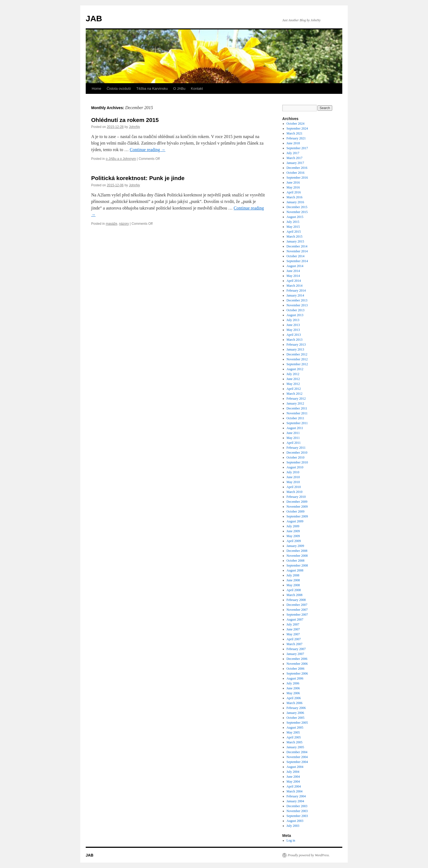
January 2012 (295, 403)
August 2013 (295, 315)
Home (96, 89)
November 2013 (297, 305)
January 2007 (295, 654)
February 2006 (296, 708)
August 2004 (295, 767)
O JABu (179, 89)
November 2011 (297, 413)
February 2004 (296, 796)
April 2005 (294, 737)
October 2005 (296, 718)
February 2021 (296, 138)
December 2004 (297, 752)
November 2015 (297, 212)
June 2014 (293, 271)
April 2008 (294, 590)
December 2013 (297, 300)
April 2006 (294, 698)
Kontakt (197, 89)
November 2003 (297, 811)
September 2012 (297, 364)
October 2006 (296, 669)
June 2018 (293, 143)
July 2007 (293, 624)
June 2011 (293, 433)
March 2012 (295, 394)
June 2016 (293, 182)
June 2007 (293, 629)
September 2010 (297, 462)
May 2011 (293, 438)
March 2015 (295, 237)
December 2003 (297, 806)
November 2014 (297, 251)
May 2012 (293, 384)
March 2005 (295, 742)
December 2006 (297, 659)
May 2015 (293, 227)
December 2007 (297, 605)
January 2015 (295, 241)
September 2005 (297, 723)
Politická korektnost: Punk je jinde (138, 178)
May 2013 (293, 330)
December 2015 (297, 207)
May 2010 (293, 482)
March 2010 (295, 492)
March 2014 (295, 286)
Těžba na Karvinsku (152, 89)
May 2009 (293, 536)
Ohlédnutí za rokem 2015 (125, 120)
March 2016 (295, 197)
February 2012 (296, 399)
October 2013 (296, 310)
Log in (291, 840)
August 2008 (295, 570)
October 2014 (296, 256)
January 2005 (295, 747)
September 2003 (297, 816)
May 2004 (293, 782)
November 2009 (297, 507)
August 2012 (295, 369)
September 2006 (297, 674)
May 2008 (293, 585)
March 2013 (295, 340)
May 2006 (293, 693)
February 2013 (296, 345)
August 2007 (295, 619)
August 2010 (295, 467)
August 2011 (295, 428)
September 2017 (297, 148)
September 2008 (297, 565)
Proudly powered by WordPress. (309, 855)
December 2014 (297, 246)
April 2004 (294, 786)
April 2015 (294, 232)
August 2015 (295, 217)
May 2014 (293, 276)
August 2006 (295, 678)
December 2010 (297, 453)
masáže (111, 224)
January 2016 (295, 202)
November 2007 (297, 610)
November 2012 (297, 359)
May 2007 (293, 634)
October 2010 (296, 457)
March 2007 (295, 644)
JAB (94, 18)
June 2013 (293, 325)
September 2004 (297, 762)
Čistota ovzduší (119, 89)
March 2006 (295, 703)
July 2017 (293, 153)
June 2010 (293, 477)
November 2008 (297, 556)
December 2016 (297, 168)
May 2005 (293, 732)
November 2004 (297, 757)
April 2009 (294, 541)
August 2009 (295, 521)
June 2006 (293, 688)
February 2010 (296, 497)
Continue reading (148, 150)
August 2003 (295, 821)
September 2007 (297, 615)
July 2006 (293, 683)
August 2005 (295, 728)
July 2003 (293, 826)
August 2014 (295, 266)
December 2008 (297, 551)
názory (124, 224)
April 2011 (294, 443)
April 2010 (294, 487)
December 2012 (297, 354)
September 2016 (297, 178)
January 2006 (295, 713)
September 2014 (297, 261)
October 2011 (295, 418)
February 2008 (296, 600)
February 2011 (296, 448)
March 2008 (295, 595)
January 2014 (295, 295)
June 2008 (293, 580)
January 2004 (295, 801)
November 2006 (297, 664)
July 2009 (293, 526)
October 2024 (296, 124)
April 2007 (294, 639)
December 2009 (297, 502)
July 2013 (293, 320)
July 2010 (293, 472)
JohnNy (134, 127)
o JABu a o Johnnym (121, 159)
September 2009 (297, 516)
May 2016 (293, 187)
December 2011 (297, 408)
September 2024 (297, 128)
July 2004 (293, 772)
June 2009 (293, 531)
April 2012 (294, 389)
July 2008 (293, 575)
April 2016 (294, 192)
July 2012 (293, 374)
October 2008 (296, 561)
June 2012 (293, 379)
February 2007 (296, 649)
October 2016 (296, 173)
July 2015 (293, 222)
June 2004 (293, 777)
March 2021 (295, 133)
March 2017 (295, 158)
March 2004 (295, 791)
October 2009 (296, 511)
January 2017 (295, 163)
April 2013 (294, 335)
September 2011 (297, 423)
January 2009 (295, 546)
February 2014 (296, 291)
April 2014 (294, 281)
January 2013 (295, 349)
